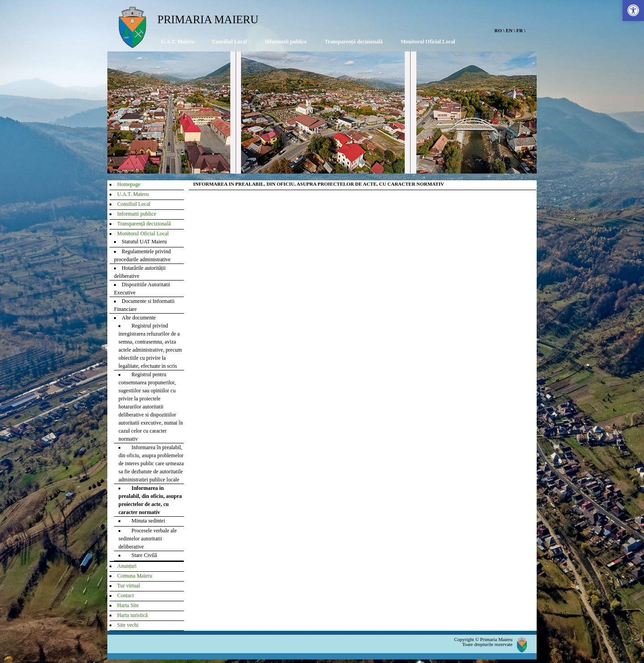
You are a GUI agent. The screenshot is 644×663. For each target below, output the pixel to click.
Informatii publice (286, 42)
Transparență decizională (354, 42)
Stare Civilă (142, 555)
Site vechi (128, 625)
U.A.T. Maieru (178, 42)
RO (498, 30)
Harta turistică (132, 615)
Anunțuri (127, 566)
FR (520, 30)
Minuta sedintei (146, 521)
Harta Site (128, 605)
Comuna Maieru (135, 576)
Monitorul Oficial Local (428, 42)
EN (509, 30)
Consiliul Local (229, 42)
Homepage (129, 184)
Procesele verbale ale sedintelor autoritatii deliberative (148, 539)
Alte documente (139, 318)
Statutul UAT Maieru (144, 242)
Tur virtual (129, 586)
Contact (125, 595)
